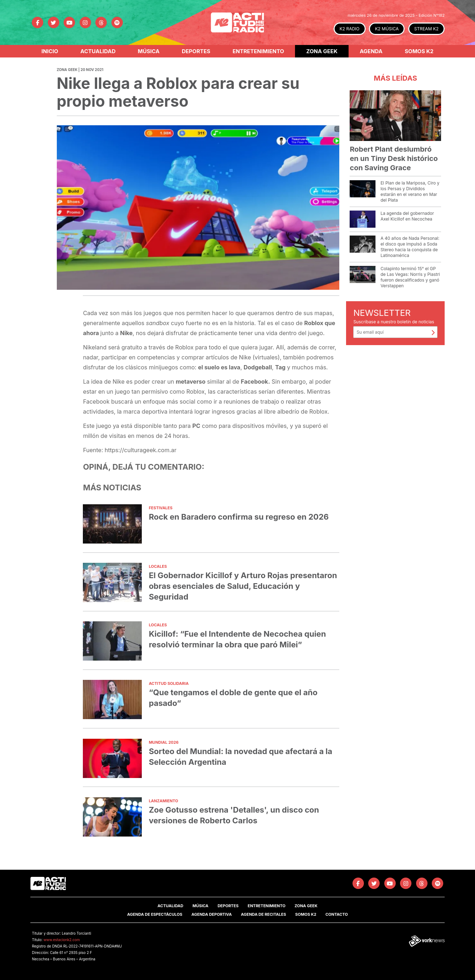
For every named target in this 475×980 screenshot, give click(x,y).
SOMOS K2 (306, 914)
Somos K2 (419, 51)
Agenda (371, 51)
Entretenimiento (258, 51)
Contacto (337, 914)
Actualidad (98, 51)
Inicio (50, 51)
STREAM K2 (426, 29)
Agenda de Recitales (263, 914)
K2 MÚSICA (387, 29)
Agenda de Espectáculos (155, 914)
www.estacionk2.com (62, 940)
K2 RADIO (350, 29)
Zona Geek (322, 51)
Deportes (196, 51)
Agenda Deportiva (212, 914)
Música (149, 51)
